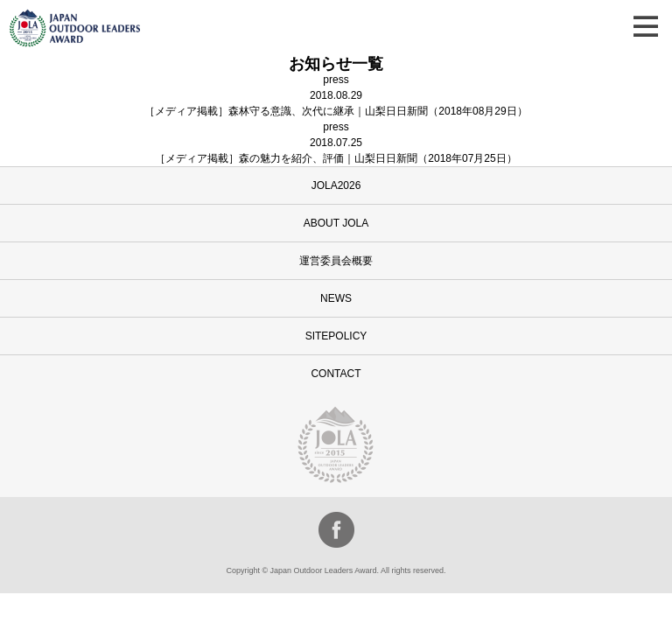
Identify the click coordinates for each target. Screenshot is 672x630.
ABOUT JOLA (336, 223)
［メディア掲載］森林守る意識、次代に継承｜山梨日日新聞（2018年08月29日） (336, 111)
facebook (336, 530)
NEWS (336, 298)
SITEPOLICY (336, 336)
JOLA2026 (336, 185)
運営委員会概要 (336, 261)
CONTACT (336, 374)
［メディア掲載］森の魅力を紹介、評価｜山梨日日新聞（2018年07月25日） (336, 158)
